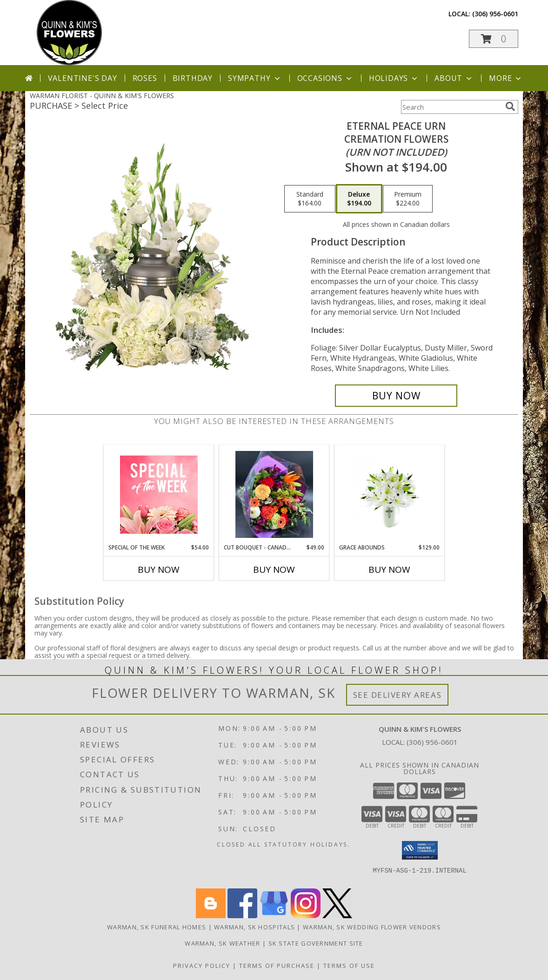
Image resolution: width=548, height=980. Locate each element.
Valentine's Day (83, 78)
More (506, 78)
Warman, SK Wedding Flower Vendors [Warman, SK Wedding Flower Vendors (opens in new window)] (372, 927)
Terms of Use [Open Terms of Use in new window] (349, 966)
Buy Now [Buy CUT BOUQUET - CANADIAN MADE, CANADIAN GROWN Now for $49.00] (274, 569)
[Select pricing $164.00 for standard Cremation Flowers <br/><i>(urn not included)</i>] (310, 199)
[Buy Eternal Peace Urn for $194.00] (396, 396)
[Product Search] (451, 107)
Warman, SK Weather (222, 943)
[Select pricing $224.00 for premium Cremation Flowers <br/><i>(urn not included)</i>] (408, 199)
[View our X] (337, 916)
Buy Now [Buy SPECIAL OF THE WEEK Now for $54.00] (159, 569)
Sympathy (255, 78)
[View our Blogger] (211, 916)
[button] (494, 39)
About (454, 78)
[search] (510, 106)
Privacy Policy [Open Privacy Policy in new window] (202, 966)
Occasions (325, 78)
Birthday (193, 78)
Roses (145, 78)
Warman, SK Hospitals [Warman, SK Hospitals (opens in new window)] (254, 927)
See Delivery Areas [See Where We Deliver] (398, 695)
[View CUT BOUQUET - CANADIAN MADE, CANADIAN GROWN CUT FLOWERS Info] (274, 494)
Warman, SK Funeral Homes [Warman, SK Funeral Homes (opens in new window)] (157, 927)
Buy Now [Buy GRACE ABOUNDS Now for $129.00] (389, 569)
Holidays (394, 78)
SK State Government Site (316, 943)
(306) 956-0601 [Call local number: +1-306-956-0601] (495, 14)
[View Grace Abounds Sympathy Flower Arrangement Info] (390, 494)
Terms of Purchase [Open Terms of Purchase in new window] (277, 966)
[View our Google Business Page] (274, 916)
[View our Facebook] (242, 916)
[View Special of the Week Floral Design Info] (159, 494)
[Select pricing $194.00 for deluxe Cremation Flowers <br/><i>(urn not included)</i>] (359, 199)
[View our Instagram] (306, 916)
